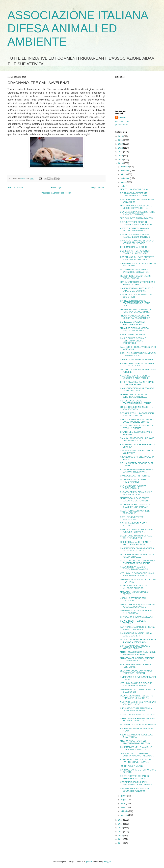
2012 (121, 839)
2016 (121, 824)
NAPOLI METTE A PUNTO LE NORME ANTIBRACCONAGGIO (137, 720)
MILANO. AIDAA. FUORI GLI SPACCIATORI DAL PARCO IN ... (136, 742)
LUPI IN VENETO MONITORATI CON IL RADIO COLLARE (138, 283)
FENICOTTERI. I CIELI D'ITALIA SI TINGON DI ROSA (136, 277)
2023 (121, 144)
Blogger (107, 862)
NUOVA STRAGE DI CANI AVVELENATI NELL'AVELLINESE (138, 703)
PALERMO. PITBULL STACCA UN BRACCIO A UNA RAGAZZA (135, 506)
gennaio (124, 815)
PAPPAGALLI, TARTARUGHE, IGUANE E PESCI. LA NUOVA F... (138, 628)
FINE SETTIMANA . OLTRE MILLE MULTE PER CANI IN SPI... (136, 543)
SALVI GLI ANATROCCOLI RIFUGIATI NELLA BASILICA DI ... (137, 439)
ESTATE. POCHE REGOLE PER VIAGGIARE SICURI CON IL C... (136, 236)
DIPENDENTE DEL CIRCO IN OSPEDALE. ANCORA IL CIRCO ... (137, 223)
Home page (56, 188)
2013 (121, 835)
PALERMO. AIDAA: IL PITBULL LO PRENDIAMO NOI (136, 481)
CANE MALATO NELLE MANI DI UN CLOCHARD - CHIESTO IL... (136, 748)
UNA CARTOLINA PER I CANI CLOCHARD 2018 (134, 487)
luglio (123, 186)
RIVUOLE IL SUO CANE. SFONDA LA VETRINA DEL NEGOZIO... (137, 242)
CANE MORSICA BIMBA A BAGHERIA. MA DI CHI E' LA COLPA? (138, 550)
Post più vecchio (97, 188)
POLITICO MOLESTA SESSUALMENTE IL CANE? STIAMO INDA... (138, 641)
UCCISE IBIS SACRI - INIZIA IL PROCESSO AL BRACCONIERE (136, 783)
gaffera (89, 862)
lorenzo (122, 117)
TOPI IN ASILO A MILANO (132, 766)
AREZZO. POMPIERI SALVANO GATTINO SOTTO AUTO (134, 230)
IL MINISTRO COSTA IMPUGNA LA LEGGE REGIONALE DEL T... (136, 710)
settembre (125, 178)
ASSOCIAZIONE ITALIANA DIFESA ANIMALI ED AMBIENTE (78, 28)
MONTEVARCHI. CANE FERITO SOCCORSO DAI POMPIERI (135, 499)
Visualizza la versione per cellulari (56, 193)
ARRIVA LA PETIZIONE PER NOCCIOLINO (133, 599)
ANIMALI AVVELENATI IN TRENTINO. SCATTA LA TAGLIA (137, 365)
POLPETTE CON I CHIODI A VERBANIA (138, 725)
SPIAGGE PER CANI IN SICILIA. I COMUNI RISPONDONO (135, 790)
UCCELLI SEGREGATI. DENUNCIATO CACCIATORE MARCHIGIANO (137, 562)
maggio (124, 800)
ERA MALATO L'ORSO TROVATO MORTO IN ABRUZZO (135, 647)
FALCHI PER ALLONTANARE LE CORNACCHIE (135, 512)
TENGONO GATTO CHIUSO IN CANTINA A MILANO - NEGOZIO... (137, 755)
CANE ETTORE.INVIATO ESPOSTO (136, 359)
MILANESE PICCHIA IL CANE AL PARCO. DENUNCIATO (135, 329)
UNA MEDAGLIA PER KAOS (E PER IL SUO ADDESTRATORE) (137, 213)
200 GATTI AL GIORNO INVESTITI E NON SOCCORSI (137, 408)
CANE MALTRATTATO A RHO (133, 247)
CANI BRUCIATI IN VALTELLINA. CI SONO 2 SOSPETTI (136, 634)
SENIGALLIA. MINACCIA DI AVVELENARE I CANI (133, 323)
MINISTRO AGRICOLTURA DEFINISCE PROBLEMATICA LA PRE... (138, 653)
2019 (121, 159)
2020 (121, 156)
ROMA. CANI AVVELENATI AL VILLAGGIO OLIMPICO (134, 587)
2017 (121, 820)
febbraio (124, 811)
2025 (121, 136)
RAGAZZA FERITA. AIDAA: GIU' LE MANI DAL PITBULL (136, 493)
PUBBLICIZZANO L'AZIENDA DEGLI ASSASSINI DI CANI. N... (137, 531)
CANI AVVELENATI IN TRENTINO (135, 476)
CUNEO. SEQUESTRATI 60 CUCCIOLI (138, 714)
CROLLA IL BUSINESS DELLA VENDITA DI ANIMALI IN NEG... (138, 354)
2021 (121, 152)
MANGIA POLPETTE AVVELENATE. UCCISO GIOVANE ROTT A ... (136, 207)
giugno (124, 796)
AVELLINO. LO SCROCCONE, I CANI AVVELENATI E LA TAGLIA (137, 574)
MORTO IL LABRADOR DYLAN (134, 189)
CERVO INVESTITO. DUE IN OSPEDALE (133, 622)
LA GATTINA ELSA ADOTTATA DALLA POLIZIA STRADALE (137, 556)
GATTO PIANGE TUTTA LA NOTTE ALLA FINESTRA (136, 612)
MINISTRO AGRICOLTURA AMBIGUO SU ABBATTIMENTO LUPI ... (137, 659)
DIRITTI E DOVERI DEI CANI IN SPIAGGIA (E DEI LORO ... (134, 777)
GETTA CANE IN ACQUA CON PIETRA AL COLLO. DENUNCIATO (138, 606)
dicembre (125, 167)
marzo (124, 807)
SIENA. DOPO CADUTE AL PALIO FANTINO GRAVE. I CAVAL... (135, 761)
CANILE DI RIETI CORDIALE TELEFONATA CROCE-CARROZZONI (133, 341)
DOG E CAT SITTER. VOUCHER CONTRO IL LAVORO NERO (135, 252)
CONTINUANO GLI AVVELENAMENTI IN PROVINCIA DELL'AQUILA (137, 258)
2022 (121, 148)
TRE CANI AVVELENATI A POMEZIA (137, 218)
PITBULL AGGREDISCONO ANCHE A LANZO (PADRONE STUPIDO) (137, 421)
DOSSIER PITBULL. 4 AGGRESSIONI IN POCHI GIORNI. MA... (137, 414)
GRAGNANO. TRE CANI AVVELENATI (137, 617)
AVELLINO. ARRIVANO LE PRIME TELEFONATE (135, 666)
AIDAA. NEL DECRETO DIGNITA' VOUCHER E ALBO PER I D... (135, 377)
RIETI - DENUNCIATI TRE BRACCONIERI (132, 518)
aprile (123, 804)
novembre (125, 171)
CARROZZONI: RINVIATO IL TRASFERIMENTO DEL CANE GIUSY (135, 303)
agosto (124, 182)
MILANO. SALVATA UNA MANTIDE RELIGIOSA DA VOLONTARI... (136, 311)
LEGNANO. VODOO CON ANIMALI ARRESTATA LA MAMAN (136, 672)
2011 (121, 843)
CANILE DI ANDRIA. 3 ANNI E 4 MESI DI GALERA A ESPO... (137, 383)
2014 (121, 832)
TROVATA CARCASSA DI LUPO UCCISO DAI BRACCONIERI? (135, 317)
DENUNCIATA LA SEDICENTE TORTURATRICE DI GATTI (134, 194)
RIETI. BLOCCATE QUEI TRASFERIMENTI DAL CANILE (135, 402)
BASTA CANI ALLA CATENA (133, 335)
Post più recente (15, 188)
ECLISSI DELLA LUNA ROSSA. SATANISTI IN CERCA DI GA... (135, 271)
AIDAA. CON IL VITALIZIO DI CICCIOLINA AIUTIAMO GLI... (135, 568)
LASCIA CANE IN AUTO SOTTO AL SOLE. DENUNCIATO (136, 537)
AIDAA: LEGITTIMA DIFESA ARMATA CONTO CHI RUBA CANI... (137, 471)
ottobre (124, 174)
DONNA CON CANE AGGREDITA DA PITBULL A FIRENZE (137, 427)
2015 (121, 828)
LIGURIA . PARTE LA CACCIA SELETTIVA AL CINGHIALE (134, 396)
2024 (121, 140)
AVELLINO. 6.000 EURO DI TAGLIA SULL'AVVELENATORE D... (136, 684)
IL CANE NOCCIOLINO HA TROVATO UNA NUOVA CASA (137, 390)
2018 (121, 163)
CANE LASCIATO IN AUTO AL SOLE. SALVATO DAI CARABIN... (137, 290)
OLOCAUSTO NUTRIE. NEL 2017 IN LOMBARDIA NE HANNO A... (137, 697)
